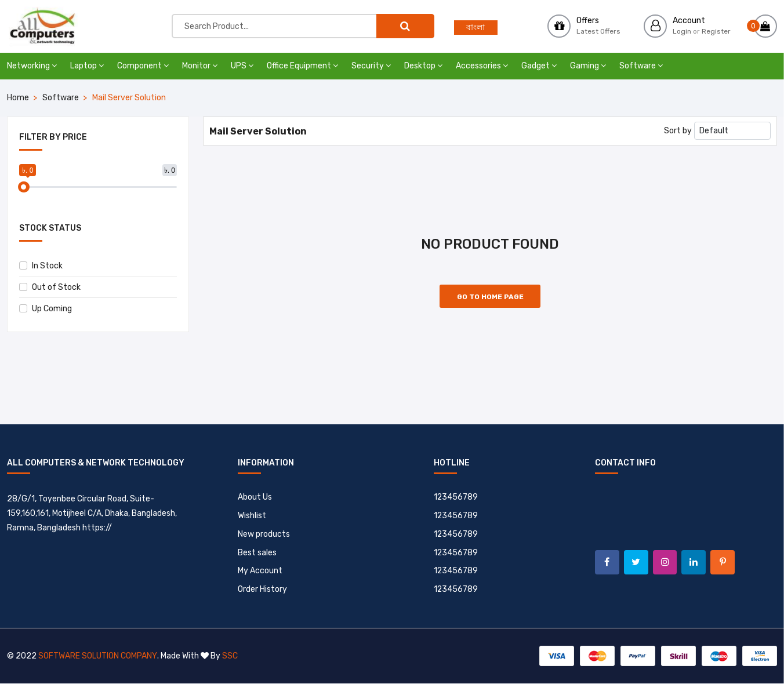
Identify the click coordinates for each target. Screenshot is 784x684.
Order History (262, 590)
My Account (260, 571)
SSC (229, 656)
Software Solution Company (97, 656)
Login (682, 31)
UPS (242, 66)
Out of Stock (50, 287)
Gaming (588, 66)
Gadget (539, 66)
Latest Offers (598, 31)
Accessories (482, 66)
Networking (32, 66)
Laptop (87, 66)
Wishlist (252, 516)
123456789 (456, 497)
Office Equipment (302, 66)
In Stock (41, 266)
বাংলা (476, 28)
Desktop (423, 66)
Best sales (257, 553)
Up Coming (46, 309)
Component (143, 66)
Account (689, 21)
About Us (255, 497)
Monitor (200, 66)
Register (716, 31)
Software (641, 66)
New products (264, 534)
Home (18, 98)
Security (371, 66)
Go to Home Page (490, 297)
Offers (588, 21)
